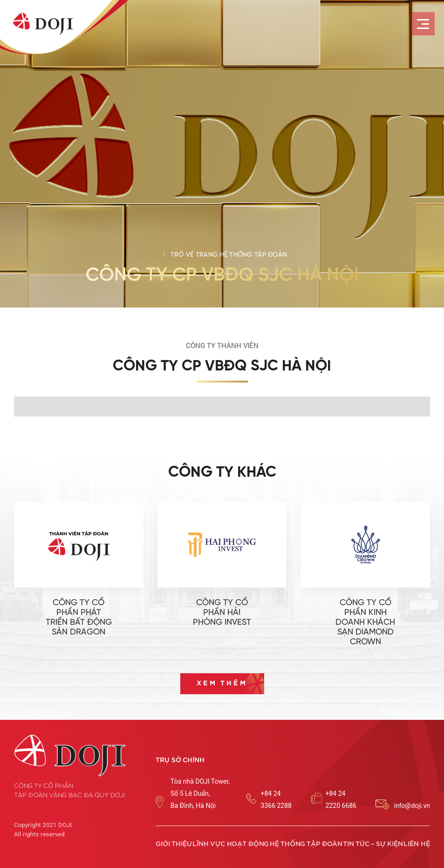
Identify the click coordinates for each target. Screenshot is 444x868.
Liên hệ (417, 844)
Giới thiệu (174, 844)
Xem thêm (222, 683)
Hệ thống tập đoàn (306, 844)
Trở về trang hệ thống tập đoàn (229, 255)
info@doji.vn (412, 806)
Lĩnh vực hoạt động (231, 844)
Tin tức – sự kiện (373, 844)
